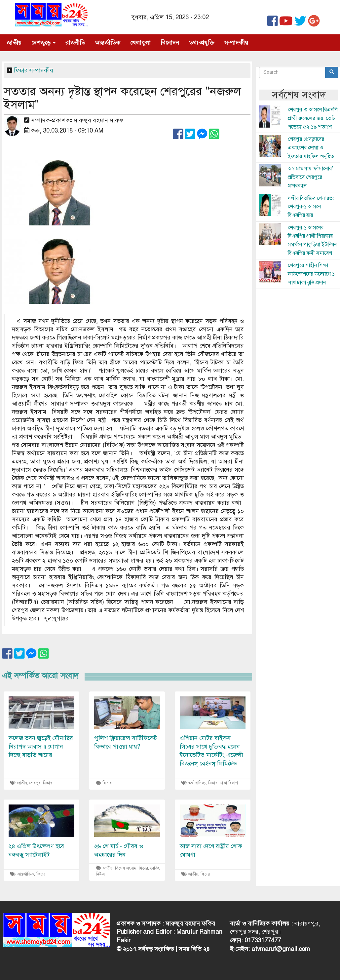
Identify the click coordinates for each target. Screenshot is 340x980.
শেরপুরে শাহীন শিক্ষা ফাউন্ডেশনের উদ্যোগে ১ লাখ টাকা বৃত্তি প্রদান (311, 274)
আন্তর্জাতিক (108, 43)
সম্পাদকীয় (236, 43)
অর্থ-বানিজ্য (197, 783)
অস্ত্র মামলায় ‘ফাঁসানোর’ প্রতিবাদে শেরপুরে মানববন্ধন (310, 177)
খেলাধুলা (140, 43)
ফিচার (21, 70)
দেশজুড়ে (43, 43)
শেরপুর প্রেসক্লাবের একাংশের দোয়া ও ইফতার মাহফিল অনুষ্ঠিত (311, 148)
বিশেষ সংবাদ (126, 868)
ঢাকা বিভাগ (229, 783)
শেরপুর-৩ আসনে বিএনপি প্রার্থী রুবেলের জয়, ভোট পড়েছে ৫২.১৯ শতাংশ (313, 118)
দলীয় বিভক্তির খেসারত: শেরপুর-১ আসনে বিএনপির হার (311, 207)
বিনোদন (170, 43)
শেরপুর (35, 783)
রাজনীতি (75, 43)
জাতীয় (14, 43)
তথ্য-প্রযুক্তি (202, 43)
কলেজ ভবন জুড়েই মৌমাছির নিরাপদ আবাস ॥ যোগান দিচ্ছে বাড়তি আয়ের (41, 746)
